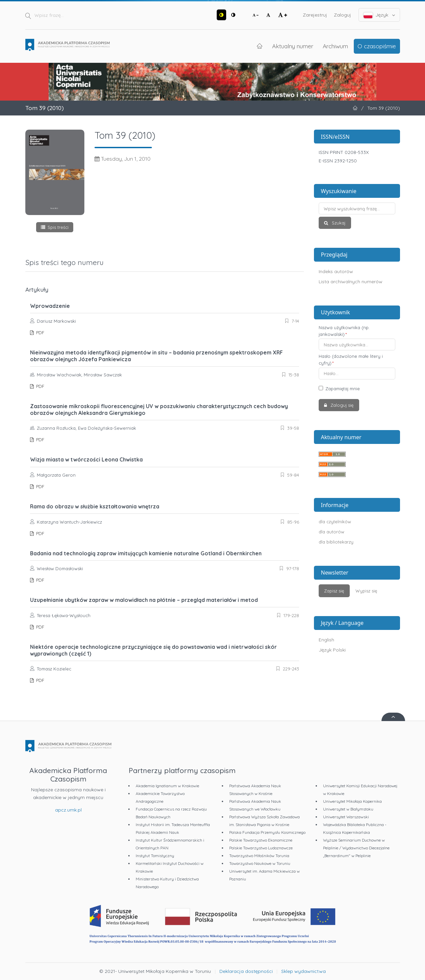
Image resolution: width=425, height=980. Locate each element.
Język (379, 15)
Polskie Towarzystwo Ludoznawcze (261, 848)
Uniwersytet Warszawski (346, 817)
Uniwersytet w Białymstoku (348, 809)
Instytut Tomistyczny (155, 856)
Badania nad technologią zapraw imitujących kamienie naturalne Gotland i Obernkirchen (146, 553)
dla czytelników (335, 522)
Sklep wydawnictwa (303, 971)
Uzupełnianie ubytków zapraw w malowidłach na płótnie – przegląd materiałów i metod (144, 600)
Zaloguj (342, 15)
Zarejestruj (315, 15)
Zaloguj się (341, 405)
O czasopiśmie (377, 46)
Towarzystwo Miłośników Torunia (259, 856)
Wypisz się (366, 591)
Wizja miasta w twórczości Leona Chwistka (86, 459)
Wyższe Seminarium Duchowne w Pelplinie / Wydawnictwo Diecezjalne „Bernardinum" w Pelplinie (356, 848)
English (326, 640)
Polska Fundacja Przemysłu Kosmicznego (267, 832)
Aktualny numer (293, 46)
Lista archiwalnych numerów (351, 282)
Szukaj (338, 223)
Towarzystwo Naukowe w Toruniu (260, 863)
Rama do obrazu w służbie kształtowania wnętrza (95, 506)
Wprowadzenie (50, 306)
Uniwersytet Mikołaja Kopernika (352, 801)
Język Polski (332, 650)
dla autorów (331, 532)
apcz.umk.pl (68, 810)
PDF (39, 333)
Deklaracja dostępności (246, 971)
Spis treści (58, 227)
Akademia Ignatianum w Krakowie (167, 786)
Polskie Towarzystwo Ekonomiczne (261, 840)
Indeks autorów (336, 271)
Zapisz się (334, 591)
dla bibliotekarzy (336, 542)
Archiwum (335, 46)
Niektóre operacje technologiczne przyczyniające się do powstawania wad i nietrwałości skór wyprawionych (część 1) (153, 650)
